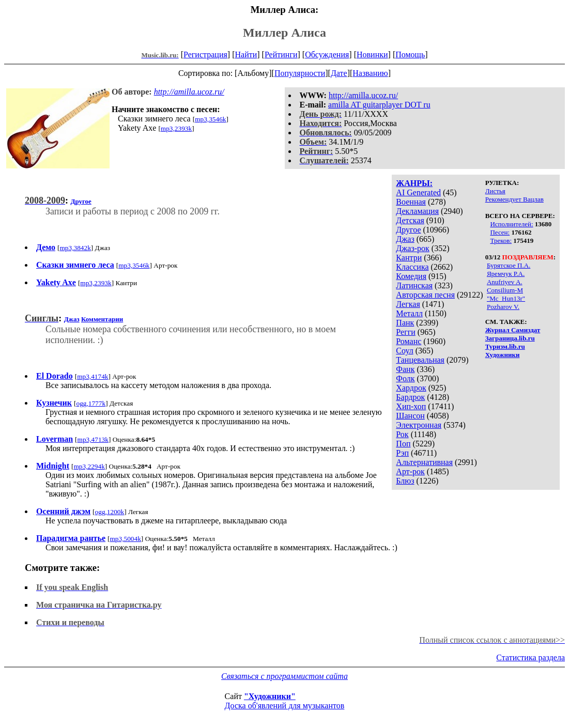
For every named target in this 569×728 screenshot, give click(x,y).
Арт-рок (410, 471)
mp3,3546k (210, 119)
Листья (495, 191)
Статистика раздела (530, 657)
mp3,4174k (93, 376)
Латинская (414, 285)
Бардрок (410, 397)
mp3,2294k (89, 466)
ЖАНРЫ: (414, 183)
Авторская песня (425, 295)
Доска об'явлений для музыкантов (285, 706)
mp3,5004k (126, 539)
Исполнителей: (511, 224)
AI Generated (418, 192)
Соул (404, 351)
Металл (409, 313)
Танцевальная (420, 360)
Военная (411, 202)
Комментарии (102, 319)
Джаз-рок (413, 248)
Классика (412, 267)
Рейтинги (281, 55)
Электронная (419, 425)
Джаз (405, 239)
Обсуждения (327, 55)
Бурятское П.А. (509, 265)
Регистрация (205, 55)
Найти (246, 55)
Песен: (500, 232)
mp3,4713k (93, 439)
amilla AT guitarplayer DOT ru (379, 105)
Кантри (409, 258)
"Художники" (270, 696)
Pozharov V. (503, 307)
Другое (408, 230)
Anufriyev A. (505, 282)
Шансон (410, 416)
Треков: (501, 241)
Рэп (402, 453)
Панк (405, 323)
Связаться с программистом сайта (284, 676)
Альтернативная (424, 462)
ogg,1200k (110, 512)
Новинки (372, 55)
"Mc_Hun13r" (506, 298)
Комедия (411, 276)
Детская (410, 220)
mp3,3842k (75, 248)
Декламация (417, 211)
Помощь (410, 55)
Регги (405, 332)
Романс (409, 341)
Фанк (405, 369)
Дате (339, 73)
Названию (370, 73)
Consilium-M (505, 290)
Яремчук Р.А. (506, 274)
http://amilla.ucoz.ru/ (363, 95)
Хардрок (411, 388)
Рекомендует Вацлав (514, 199)
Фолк (405, 378)
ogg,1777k (91, 403)
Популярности (300, 73)
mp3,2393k (176, 128)
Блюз (405, 481)
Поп (403, 444)
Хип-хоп (411, 406)
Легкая (408, 304)
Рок (402, 434)
